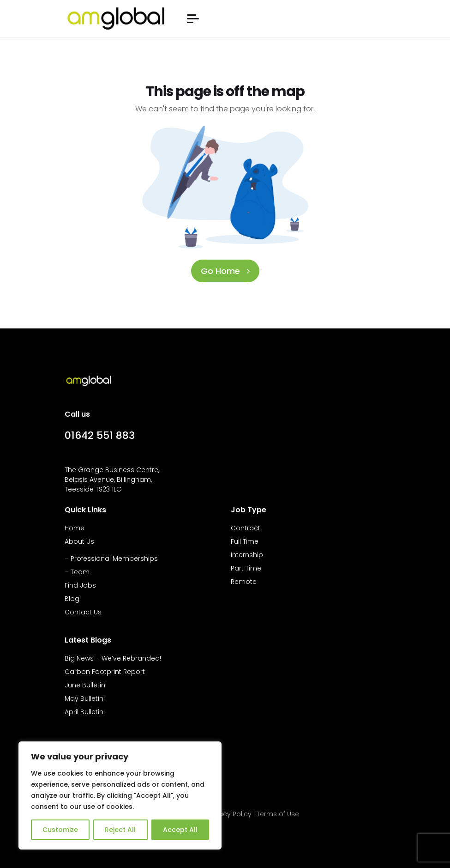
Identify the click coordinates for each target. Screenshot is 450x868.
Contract (246, 528)
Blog (72, 599)
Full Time (245, 541)
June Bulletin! (86, 685)
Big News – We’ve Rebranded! (113, 658)
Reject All (120, 830)
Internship (247, 555)
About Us (79, 541)
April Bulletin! (85, 712)
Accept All (180, 830)
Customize (60, 830)
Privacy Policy (229, 814)
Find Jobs (80, 585)
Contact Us (83, 612)
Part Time (246, 568)
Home (75, 528)
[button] (193, 19)
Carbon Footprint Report (105, 672)
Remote (244, 582)
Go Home (225, 271)
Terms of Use (278, 814)
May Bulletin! (85, 698)
